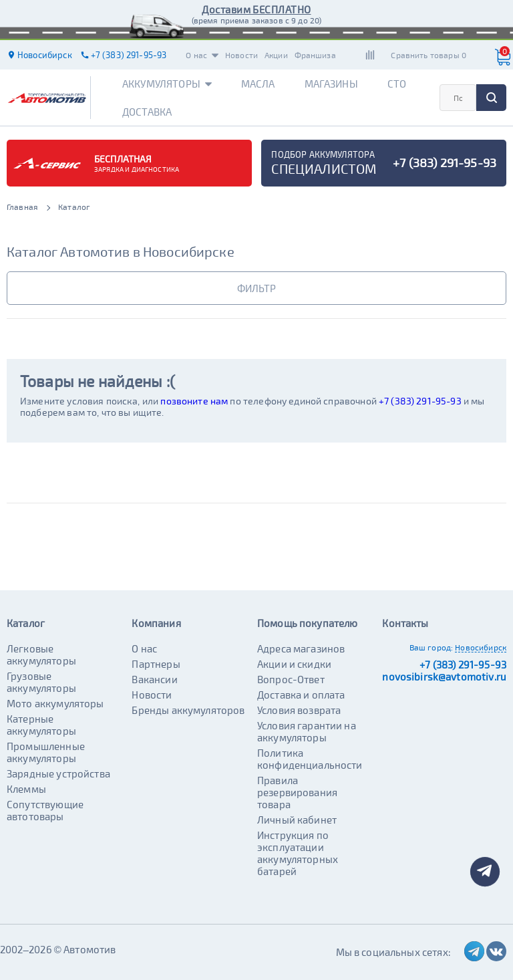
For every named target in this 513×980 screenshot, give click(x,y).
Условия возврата (299, 710)
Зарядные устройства (58, 773)
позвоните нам (194, 401)
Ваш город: (432, 647)
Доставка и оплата (301, 695)
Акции (276, 55)
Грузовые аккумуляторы (41, 682)
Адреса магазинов (301, 648)
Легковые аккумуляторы (41, 654)
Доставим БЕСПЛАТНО (256, 9)
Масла (258, 84)
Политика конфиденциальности (310, 759)
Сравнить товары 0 (429, 55)
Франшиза (315, 55)
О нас (202, 55)
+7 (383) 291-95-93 (420, 401)
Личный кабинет (297, 820)
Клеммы (26, 789)
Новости (241, 55)
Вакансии (154, 679)
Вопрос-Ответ (291, 679)
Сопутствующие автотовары (45, 810)
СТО (397, 84)
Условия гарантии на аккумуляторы (307, 731)
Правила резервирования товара (297, 792)
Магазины (331, 84)
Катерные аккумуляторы (41, 725)
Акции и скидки (294, 664)
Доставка (147, 112)
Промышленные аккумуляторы (46, 752)
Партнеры (156, 664)
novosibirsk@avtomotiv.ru (444, 677)
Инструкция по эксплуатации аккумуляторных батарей (298, 853)
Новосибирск (481, 647)
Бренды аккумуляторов (188, 710)
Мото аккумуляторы (55, 703)
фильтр (256, 288)
